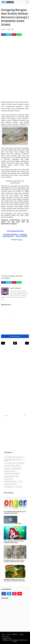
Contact (22, 634)
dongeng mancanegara (11, 476)
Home (20, 240)
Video (20, 482)
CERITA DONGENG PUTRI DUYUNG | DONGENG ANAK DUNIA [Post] (14, 542)
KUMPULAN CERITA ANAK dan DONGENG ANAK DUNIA (15, 641)
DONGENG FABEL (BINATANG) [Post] (13, 524)
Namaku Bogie (9, 479)
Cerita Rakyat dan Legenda (12, 466)
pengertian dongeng (11, 482)
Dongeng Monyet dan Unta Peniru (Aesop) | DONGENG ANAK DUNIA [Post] (14, 561)
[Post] (15, 504)
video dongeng (9, 487)
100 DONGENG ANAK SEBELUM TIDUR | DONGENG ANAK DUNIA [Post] (15, 512)
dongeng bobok (16, 469)
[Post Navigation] (15, 343)
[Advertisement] (15, 54)
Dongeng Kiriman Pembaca (12, 474)
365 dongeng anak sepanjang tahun (13, 460)
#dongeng (12, 276)
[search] (25, 415)
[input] (15, 416)
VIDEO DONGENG (22, 236)
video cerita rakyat (10, 484)
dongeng (7, 469)
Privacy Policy (5, 636)
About (9, 634)
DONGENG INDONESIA (11, 235)
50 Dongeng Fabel (10, 463)
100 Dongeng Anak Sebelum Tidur (14, 457)
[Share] (4, 35)
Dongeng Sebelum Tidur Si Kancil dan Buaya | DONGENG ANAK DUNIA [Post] (14, 580)
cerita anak (21, 463)
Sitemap (15, 634)
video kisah (19, 487)
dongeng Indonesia (10, 471)
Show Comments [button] (15, 336)
